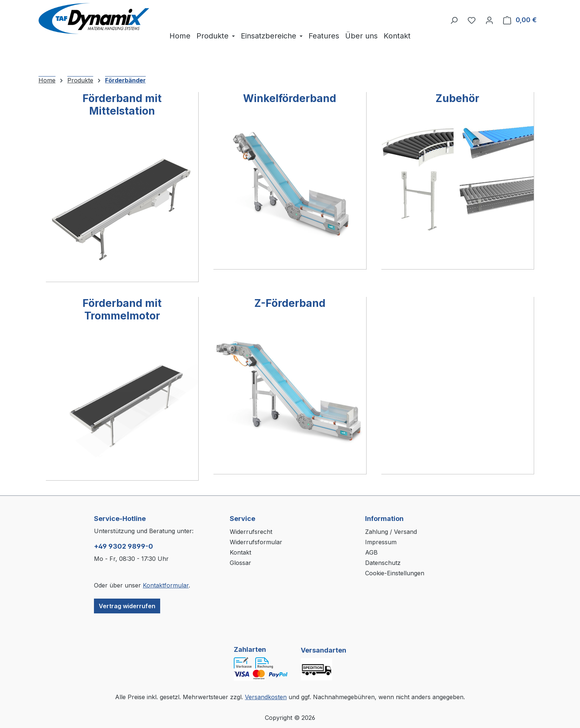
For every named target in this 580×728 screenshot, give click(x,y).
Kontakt (240, 552)
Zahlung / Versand (391, 532)
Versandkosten (266, 697)
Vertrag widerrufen (127, 606)
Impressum (381, 542)
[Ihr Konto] (489, 20)
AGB (371, 552)
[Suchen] (454, 20)
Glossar (240, 563)
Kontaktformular (166, 585)
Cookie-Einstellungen (395, 573)
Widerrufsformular (256, 542)
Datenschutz (383, 563)
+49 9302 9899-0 (124, 546)
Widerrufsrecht (251, 532)
